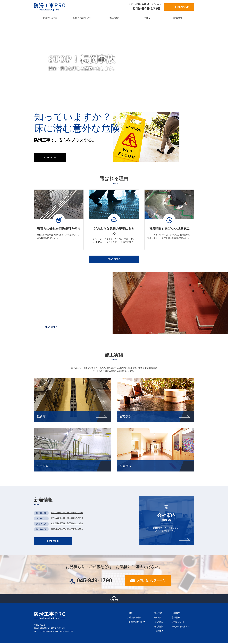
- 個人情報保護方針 (181, 628)
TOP (131, 614)
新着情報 (178, 18)
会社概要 (146, 18)
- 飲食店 (158, 619)
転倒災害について (82, 18)
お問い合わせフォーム (146, 582)
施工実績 (114, 18)
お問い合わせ (182, 7)
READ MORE (50, 158)
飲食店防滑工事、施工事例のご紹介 (67, 513)
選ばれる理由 (50, 18)
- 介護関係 (159, 632)
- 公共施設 (159, 628)
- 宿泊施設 (159, 623)
